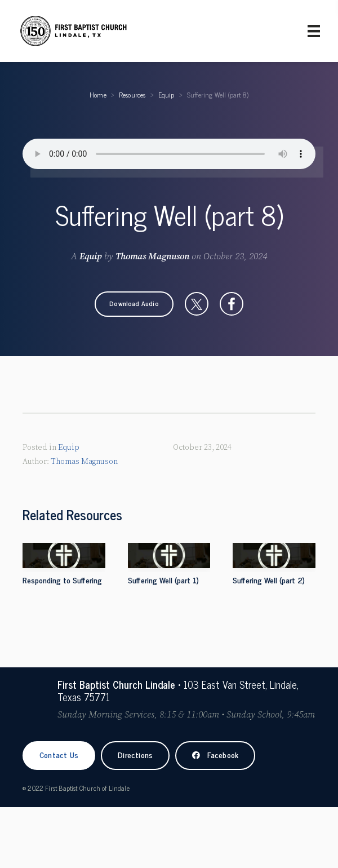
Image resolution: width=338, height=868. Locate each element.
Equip (166, 95)
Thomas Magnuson (152, 256)
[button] (134, 304)
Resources (132, 95)
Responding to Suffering (62, 580)
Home (98, 95)
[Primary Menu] (314, 31)
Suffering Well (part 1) (163, 580)
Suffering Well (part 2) (269, 580)
